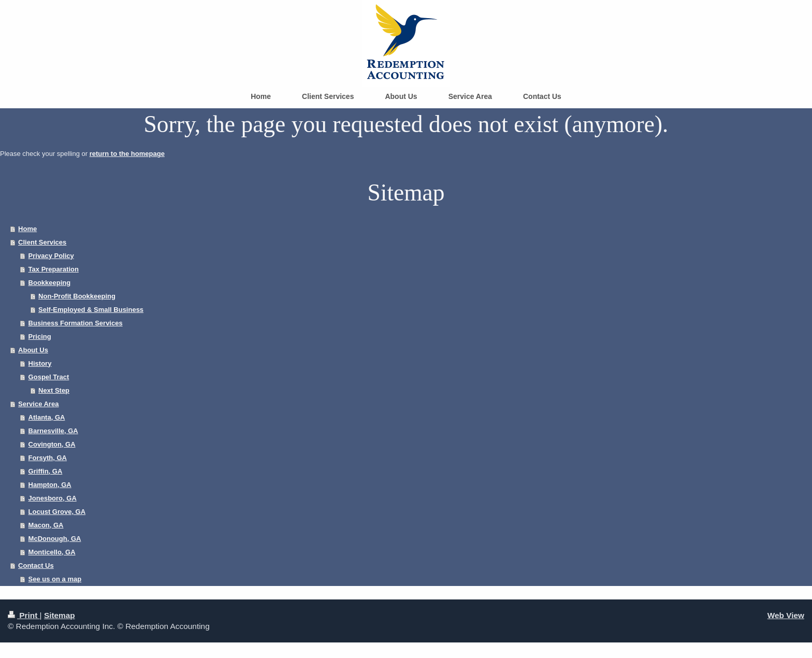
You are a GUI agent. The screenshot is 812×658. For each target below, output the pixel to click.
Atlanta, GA (47, 417)
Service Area (38, 404)
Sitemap (60, 615)
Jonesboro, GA (53, 498)
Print (24, 615)
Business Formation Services (76, 323)
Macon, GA (46, 525)
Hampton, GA (50, 485)
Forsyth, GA (48, 458)
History (40, 363)
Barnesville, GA (53, 431)
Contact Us (36, 566)
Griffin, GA (46, 471)
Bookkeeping (50, 283)
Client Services (42, 242)
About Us (33, 350)
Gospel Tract (49, 377)
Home (27, 229)
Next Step (54, 390)
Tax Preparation (54, 269)
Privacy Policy (51, 256)
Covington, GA (52, 444)
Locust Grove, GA (57, 512)
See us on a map (55, 579)
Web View (786, 615)
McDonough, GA (55, 539)
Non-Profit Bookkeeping (77, 296)
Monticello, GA (52, 552)
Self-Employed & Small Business (91, 310)
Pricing (40, 337)
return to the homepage (127, 154)
